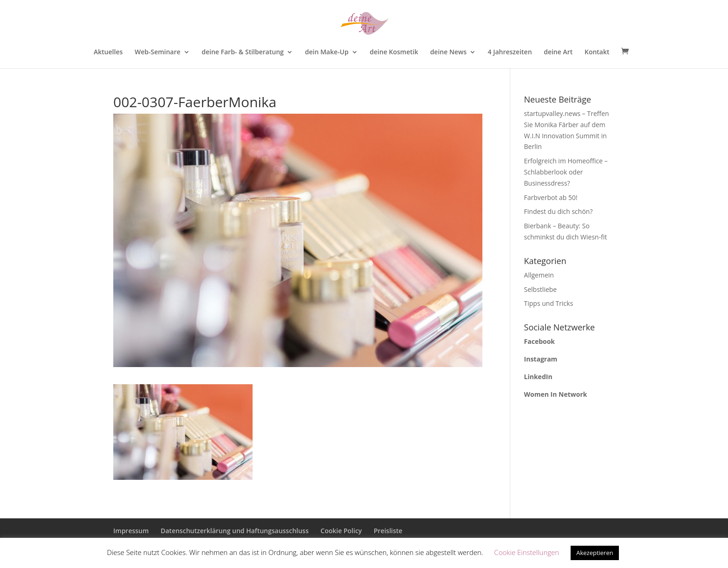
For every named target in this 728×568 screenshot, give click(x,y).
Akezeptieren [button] (595, 553)
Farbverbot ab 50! (551, 197)
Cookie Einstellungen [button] (526, 552)
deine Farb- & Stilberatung (243, 52)
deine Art (558, 52)
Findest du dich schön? (559, 211)
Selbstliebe (541, 289)
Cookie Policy (341, 531)
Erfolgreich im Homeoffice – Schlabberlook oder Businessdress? (566, 172)
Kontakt (597, 52)
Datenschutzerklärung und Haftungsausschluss (235, 531)
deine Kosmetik (394, 52)
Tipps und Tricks (549, 303)
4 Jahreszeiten (510, 52)
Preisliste (388, 531)
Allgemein (539, 275)
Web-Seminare (158, 52)
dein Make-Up (327, 52)
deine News (448, 52)
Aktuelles (108, 52)
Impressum (131, 531)
